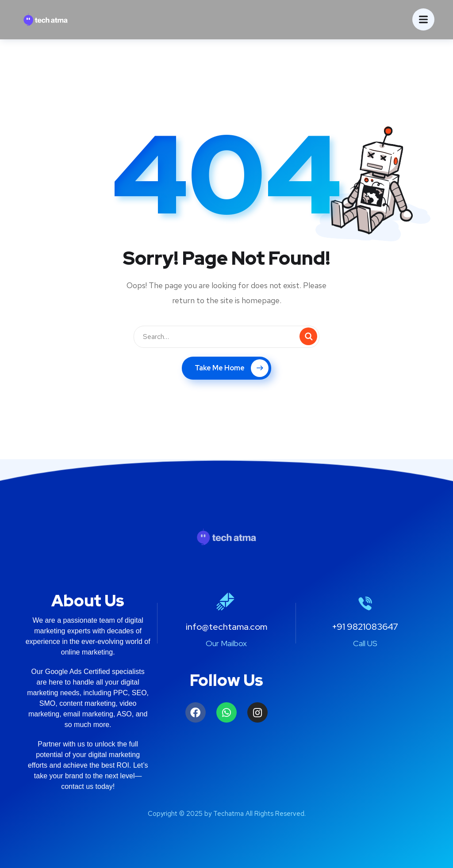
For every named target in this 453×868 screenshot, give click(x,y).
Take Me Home (232, 368)
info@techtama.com (226, 627)
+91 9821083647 (365, 627)
